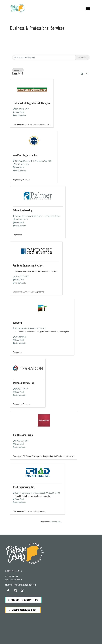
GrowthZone (56, 522)
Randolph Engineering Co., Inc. (28, 265)
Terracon (17, 322)
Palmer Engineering (23, 210)
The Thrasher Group (23, 435)
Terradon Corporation (24, 383)
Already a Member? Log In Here (24, 610)
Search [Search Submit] (82, 57)
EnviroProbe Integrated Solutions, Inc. (32, 103)
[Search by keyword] (44, 57)
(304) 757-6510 (14, 571)
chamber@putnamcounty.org (20, 585)
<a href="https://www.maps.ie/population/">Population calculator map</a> (51, 632)
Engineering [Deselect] (18, 70)
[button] (82, 74)
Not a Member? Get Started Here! (25, 600)
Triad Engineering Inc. (24, 487)
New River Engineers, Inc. (25, 155)
